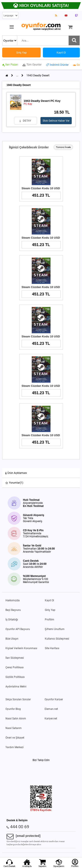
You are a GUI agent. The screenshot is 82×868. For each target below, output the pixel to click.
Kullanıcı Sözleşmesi (57, 639)
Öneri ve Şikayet (15, 738)
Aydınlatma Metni (16, 687)
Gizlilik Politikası (15, 677)
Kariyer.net (51, 719)
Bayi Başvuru (13, 610)
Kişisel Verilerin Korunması (21, 648)
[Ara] (74, 40)
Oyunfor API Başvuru (18, 629)
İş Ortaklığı (12, 620)
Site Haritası (52, 648)
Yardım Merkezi (15, 747)
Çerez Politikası (15, 667)
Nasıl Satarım (14, 728)
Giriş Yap (50, 610)
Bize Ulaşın (12, 639)
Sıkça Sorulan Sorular (18, 699)
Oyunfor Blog (13, 709)
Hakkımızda (13, 600)
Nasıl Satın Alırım (16, 719)
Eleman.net (51, 709)
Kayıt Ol (49, 600)
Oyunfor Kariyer (54, 699)
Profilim (50, 620)
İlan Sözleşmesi (15, 658)
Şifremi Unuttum (55, 629)
